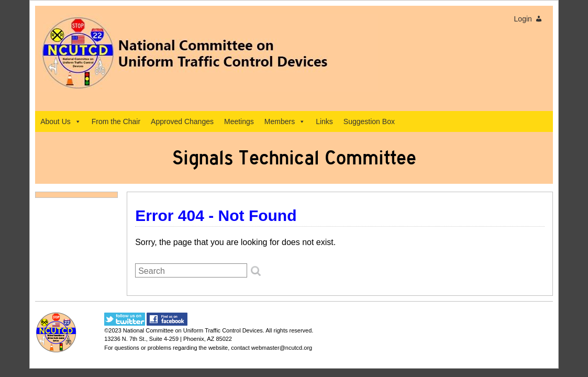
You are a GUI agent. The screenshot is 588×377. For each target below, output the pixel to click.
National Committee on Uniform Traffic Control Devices (193, 330)
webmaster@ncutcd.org (282, 348)
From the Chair (116, 121)
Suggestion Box (369, 121)
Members (285, 121)
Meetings (239, 121)
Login (523, 19)
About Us (61, 121)
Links (324, 121)
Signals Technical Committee (294, 158)
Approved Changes (182, 121)
